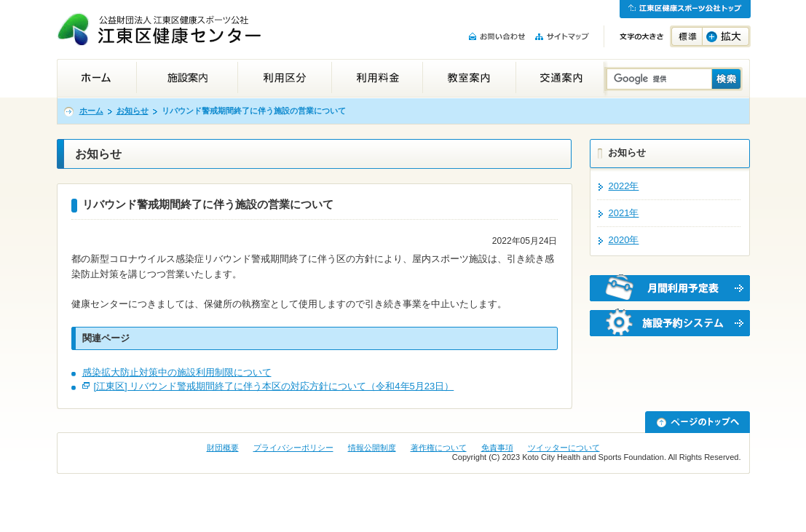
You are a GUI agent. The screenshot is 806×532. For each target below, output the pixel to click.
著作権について (439, 448)
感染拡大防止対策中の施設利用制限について (177, 372)
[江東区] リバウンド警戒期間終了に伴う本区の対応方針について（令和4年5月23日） (274, 386)
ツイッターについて (564, 448)
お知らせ (133, 111)
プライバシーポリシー (293, 448)
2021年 (624, 213)
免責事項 (497, 448)
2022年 (624, 186)
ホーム (91, 111)
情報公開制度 (372, 448)
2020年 (624, 240)
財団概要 (223, 448)
